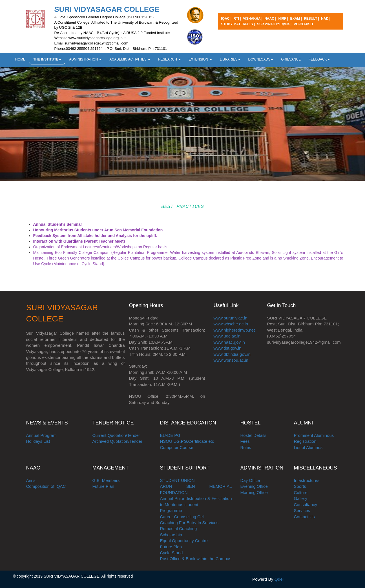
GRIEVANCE (291, 59)
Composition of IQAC (46, 486)
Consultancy (306, 505)
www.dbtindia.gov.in (232, 354)
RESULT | (312, 19)
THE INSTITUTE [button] (47, 59)
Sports (300, 486)
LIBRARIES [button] (230, 59)
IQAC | (227, 19)
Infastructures (307, 480)
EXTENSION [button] (200, 59)
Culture (301, 492)
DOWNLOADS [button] (261, 59)
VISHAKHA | (253, 19)
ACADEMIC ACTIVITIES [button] (130, 59)
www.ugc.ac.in (227, 336)
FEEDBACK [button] (319, 59)
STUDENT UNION (177, 480)
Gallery (301, 498)
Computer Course (177, 447)
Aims (31, 480)
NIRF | (284, 19)
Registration (305, 441)
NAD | (326, 19)
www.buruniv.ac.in (231, 318)
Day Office (250, 480)
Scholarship (171, 535)
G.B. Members (106, 480)
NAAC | (270, 19)
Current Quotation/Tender (116, 435)
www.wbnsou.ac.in (231, 360)
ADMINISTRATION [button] (85, 59)
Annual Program (41, 435)
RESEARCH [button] (169, 59)
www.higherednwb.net (234, 330)
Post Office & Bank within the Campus (196, 559)
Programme (171, 510)
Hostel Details (254, 435)
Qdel (279, 579)
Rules (246, 447)
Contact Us (304, 517)
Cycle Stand (172, 553)
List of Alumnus (308, 447)
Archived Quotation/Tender (118, 441)
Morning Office (254, 492)
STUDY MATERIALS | (238, 24)
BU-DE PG (170, 435)
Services (302, 510)
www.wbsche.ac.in (231, 324)
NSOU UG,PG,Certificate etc (187, 441)
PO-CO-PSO (303, 24)
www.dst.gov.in (228, 348)
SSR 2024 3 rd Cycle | (274, 24)
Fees (245, 441)
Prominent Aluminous (314, 435)
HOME (20, 59)
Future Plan (103, 486)
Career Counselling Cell (182, 517)
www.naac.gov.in (229, 342)
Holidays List (38, 441)
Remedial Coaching (179, 528)
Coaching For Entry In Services (189, 523)
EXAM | (296, 19)
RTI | (238, 19)
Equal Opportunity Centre (184, 541)
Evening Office (254, 486)
